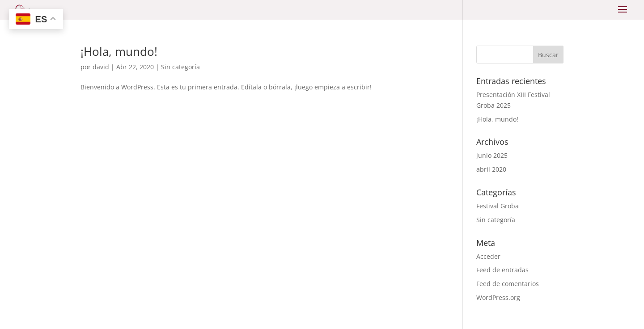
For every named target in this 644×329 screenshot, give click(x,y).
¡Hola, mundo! (119, 51)
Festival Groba (498, 206)
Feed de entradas (502, 270)
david (101, 67)
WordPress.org (498, 297)
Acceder (488, 256)
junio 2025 (492, 155)
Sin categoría (180, 67)
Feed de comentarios (508, 284)
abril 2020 (491, 169)
